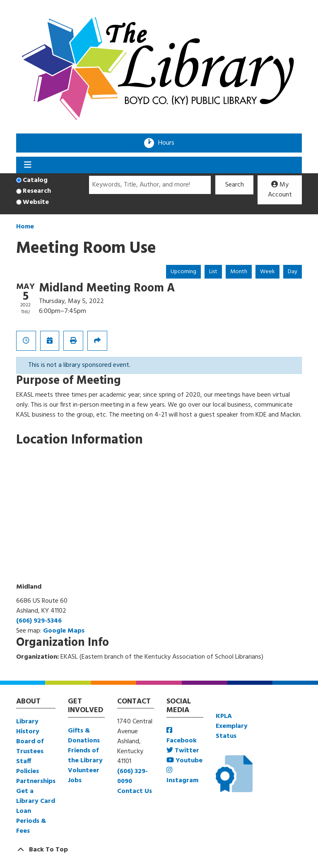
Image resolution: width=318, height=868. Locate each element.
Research (37, 191)
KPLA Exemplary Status (232, 726)
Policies (28, 771)
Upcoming (183, 272)
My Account (280, 190)
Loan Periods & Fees (31, 821)
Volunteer (84, 771)
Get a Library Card (36, 796)
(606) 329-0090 (132, 776)
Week (267, 272)
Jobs (75, 781)
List (213, 272)
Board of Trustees (30, 747)
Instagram (182, 776)
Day (293, 272)
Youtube (184, 761)
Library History (28, 727)
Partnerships (36, 781)
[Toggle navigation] (28, 165)
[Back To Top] (159, 850)
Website (36, 202)
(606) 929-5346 (39, 621)
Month (239, 272)
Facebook (182, 736)
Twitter (183, 751)
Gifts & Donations (84, 736)
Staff (24, 761)
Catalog (35, 180)
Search (235, 185)
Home (25, 227)
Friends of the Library (85, 756)
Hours (169, 143)
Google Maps (64, 631)
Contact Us (135, 791)
